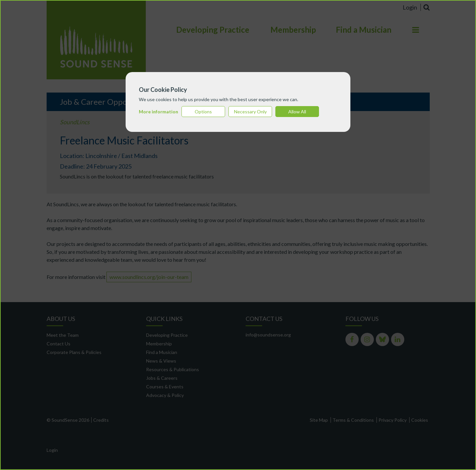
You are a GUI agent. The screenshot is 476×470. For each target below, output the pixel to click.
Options (203, 112)
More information (159, 112)
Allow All (297, 112)
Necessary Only (250, 112)
